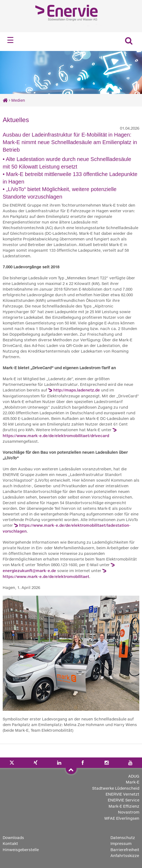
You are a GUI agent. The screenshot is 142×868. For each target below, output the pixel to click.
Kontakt (10, 843)
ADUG (134, 776)
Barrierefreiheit (125, 850)
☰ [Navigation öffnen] (10, 40)
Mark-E (133, 782)
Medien (18, 100)
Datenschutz (123, 838)
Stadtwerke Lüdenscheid (116, 788)
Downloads (13, 838)
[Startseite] (5, 100)
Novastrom (129, 812)
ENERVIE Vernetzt (122, 794)
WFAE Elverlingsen (122, 818)
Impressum (121, 843)
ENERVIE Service (124, 800)
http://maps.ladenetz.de (77, 390)
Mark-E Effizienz (124, 806)
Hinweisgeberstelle (21, 850)
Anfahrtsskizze (125, 856)
